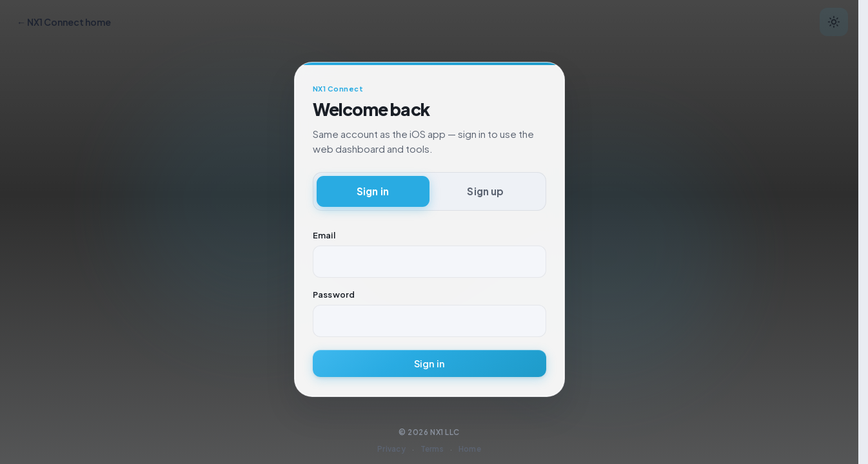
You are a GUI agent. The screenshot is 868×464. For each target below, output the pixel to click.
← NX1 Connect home (64, 22)
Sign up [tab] (485, 191)
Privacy (391, 449)
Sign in (429, 363)
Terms (432, 449)
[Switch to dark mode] (834, 22)
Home (470, 449)
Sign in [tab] (373, 191)
